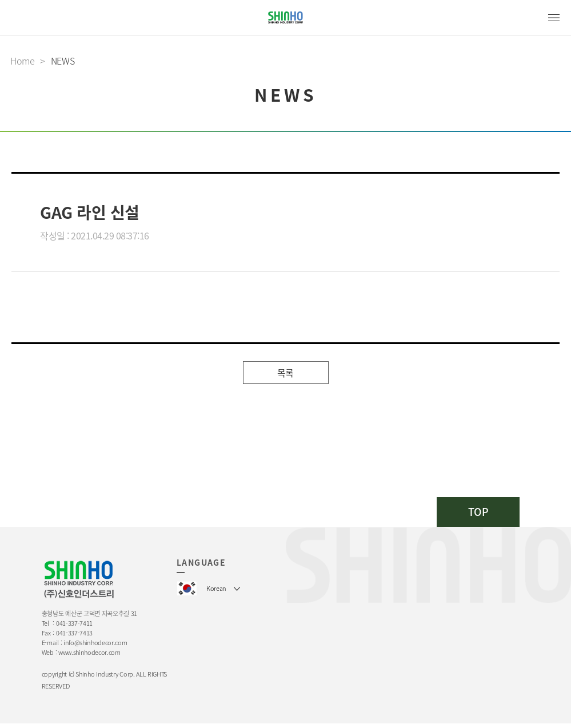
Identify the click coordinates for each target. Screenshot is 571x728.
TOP (478, 512)
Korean (216, 588)
